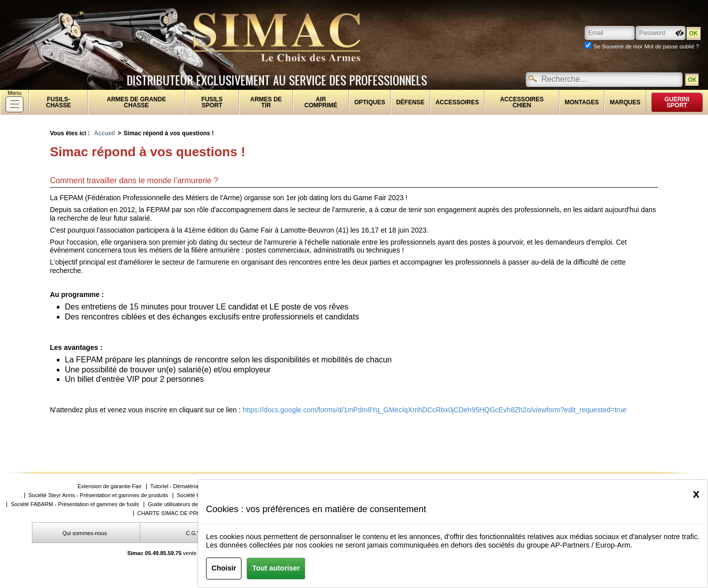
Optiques (370, 102)
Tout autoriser (276, 568)
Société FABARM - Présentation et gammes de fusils (75, 504)
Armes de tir (266, 102)
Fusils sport (212, 102)
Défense (410, 102)
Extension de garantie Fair (109, 486)
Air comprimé (321, 102)
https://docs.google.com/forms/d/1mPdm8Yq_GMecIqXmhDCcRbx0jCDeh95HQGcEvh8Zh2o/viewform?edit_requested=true (434, 410)
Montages (582, 102)
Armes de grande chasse (136, 102)
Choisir (224, 568)
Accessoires (457, 102)
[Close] (696, 494)
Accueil (105, 133)
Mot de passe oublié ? (672, 46)
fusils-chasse (58, 102)
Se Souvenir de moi (618, 46)
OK (692, 80)
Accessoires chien (522, 102)
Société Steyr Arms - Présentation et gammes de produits (98, 495)
